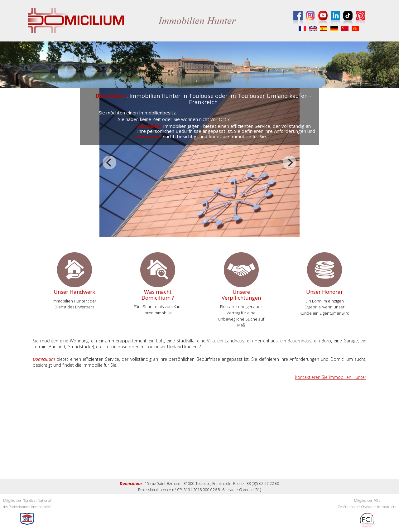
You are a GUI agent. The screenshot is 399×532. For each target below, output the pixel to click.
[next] (290, 162)
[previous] (109, 162)
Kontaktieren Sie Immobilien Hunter (331, 377)
